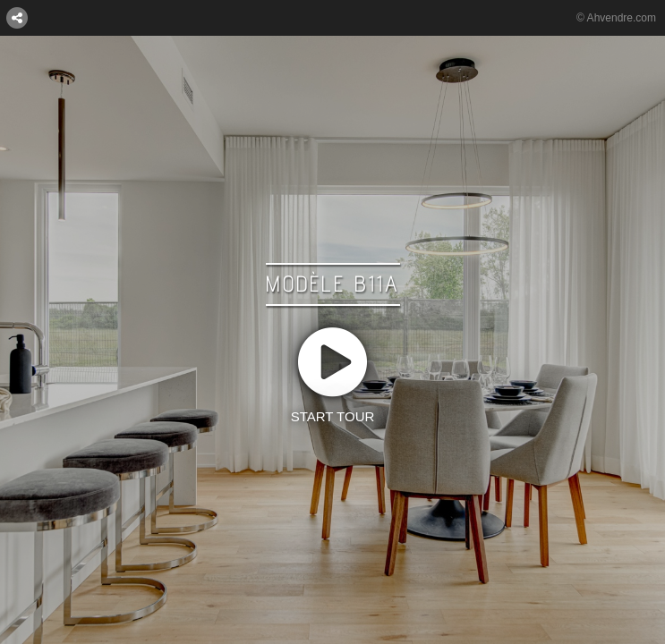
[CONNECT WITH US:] (17, 17)
